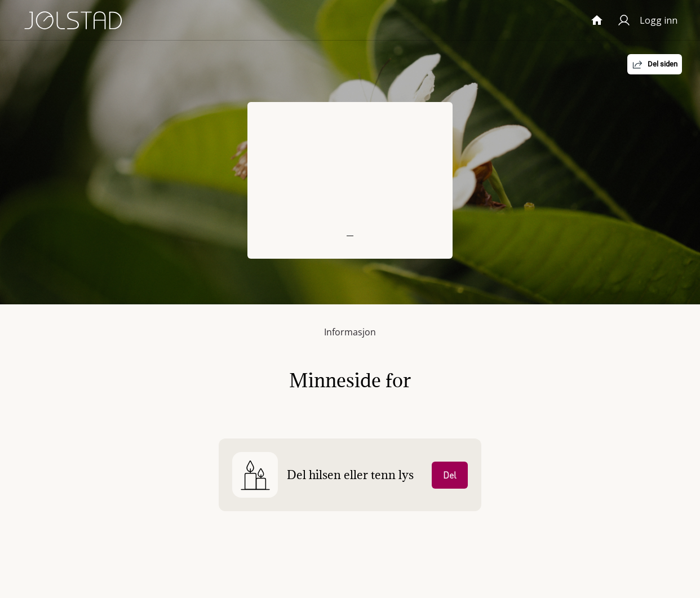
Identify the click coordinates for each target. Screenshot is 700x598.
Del (450, 475)
